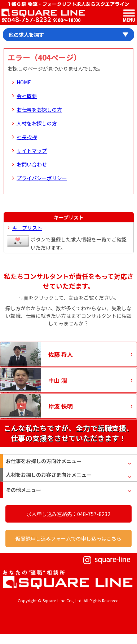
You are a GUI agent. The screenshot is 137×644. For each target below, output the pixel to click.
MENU (129, 15)
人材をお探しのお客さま (49, 475)
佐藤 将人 (61, 354)
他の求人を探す (26, 35)
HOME (24, 82)
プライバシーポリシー (42, 178)
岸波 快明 (61, 406)
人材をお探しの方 (37, 123)
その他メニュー (23, 490)
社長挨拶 (27, 137)
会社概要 (27, 96)
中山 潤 (58, 380)
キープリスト (69, 217)
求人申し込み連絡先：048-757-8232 (68, 514)
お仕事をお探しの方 (39, 110)
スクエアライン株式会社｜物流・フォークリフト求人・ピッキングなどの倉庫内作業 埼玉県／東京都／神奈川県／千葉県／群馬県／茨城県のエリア (43, 13)
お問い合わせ (32, 164)
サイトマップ (32, 151)
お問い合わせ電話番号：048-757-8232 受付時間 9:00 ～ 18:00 (41, 20)
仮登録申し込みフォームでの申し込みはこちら (68, 538)
